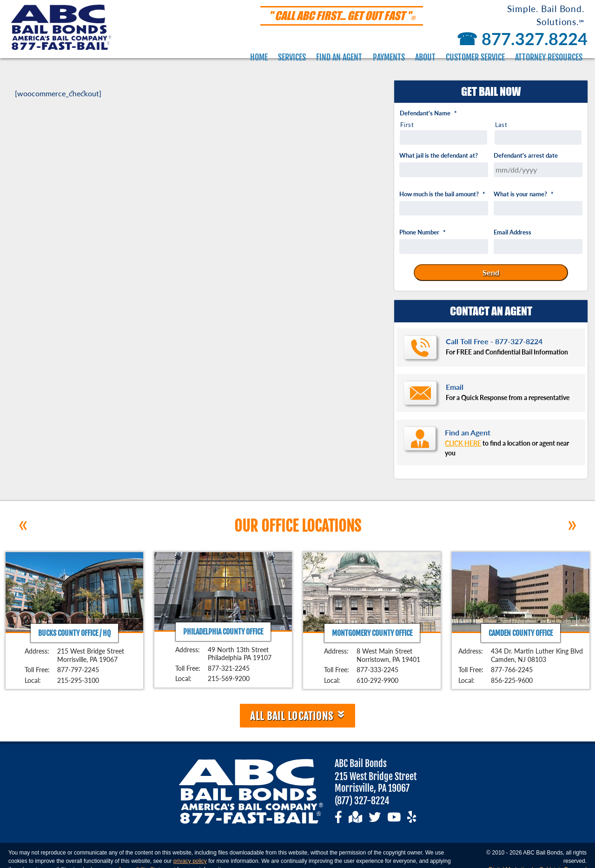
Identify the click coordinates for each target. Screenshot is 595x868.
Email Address (512, 232)
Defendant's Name (428, 113)
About (425, 57)
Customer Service (475, 57)
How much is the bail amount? (442, 194)
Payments (389, 57)
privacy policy (190, 861)
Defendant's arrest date (526, 156)
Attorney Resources (549, 57)
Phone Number (423, 232)
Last (501, 125)
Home (259, 57)
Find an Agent (339, 57)
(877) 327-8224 (362, 801)
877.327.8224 (520, 39)
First (407, 125)
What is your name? (524, 194)
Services (292, 57)
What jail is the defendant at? (439, 156)
